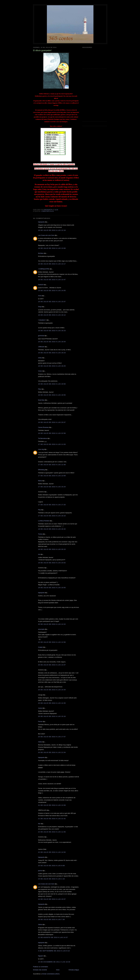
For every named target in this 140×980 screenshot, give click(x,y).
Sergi (40, 307)
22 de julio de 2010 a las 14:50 (52, 852)
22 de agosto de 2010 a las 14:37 (53, 937)
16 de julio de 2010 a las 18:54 (52, 342)
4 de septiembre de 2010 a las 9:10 (54, 951)
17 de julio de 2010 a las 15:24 (52, 487)
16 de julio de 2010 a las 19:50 (52, 384)
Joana (40, 708)
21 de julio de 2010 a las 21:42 (52, 819)
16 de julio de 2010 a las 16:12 (52, 315)
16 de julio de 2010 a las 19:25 (52, 366)
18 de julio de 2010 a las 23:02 (52, 563)
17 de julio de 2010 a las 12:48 (52, 465)
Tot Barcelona (43, 438)
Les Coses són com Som (46, 235)
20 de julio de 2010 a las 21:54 (52, 752)
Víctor (40, 371)
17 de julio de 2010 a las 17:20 (52, 505)
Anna (40, 296)
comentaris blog (48, 211)
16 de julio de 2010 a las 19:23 (52, 353)
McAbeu (41, 253)
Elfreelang (41, 470)
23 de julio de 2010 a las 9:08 (51, 866)
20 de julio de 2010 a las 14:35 (52, 703)
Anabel (40, 647)
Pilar (40, 389)
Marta (40, 481)
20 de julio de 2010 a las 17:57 (52, 737)
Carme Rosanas (43, 427)
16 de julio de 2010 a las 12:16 (52, 230)
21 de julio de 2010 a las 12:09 (52, 805)
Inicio (58, 970)
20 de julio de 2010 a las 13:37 (52, 665)
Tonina (40, 534)
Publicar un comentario (41, 967)
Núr (39, 824)
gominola (41, 336)
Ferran (41, 721)
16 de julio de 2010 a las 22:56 (52, 433)
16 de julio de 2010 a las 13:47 (52, 280)
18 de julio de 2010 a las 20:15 (52, 549)
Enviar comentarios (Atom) (51, 974)
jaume (40, 871)
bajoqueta (41, 222)
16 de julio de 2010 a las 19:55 (52, 395)
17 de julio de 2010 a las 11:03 (52, 444)
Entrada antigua (74, 970)
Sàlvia (40, 924)
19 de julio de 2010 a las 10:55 (52, 588)
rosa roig (41, 449)
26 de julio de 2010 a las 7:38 (51, 919)
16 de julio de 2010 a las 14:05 (52, 291)
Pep (39, 510)
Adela (40, 742)
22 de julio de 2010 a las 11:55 (52, 832)
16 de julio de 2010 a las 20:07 (52, 422)
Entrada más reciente (40, 970)
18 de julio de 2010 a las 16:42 (52, 529)
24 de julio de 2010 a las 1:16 (51, 879)
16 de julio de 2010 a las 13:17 (52, 264)
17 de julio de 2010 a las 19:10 (52, 516)
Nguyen (41, 956)
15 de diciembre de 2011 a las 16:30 (54, 962)
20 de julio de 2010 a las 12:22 (52, 624)
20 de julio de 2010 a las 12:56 (52, 642)
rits (39, 554)
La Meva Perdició (44, 521)
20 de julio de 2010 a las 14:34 (52, 690)
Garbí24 (41, 285)
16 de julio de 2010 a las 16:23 (52, 331)
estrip (40, 358)
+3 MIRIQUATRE (44, 269)
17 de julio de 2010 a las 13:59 (52, 476)
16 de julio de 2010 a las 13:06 (52, 248)
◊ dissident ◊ (42, 320)
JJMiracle (41, 347)
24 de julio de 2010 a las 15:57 (52, 899)
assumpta (41, 629)
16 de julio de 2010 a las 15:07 (52, 302)
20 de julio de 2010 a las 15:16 (52, 716)
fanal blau (41, 400)
